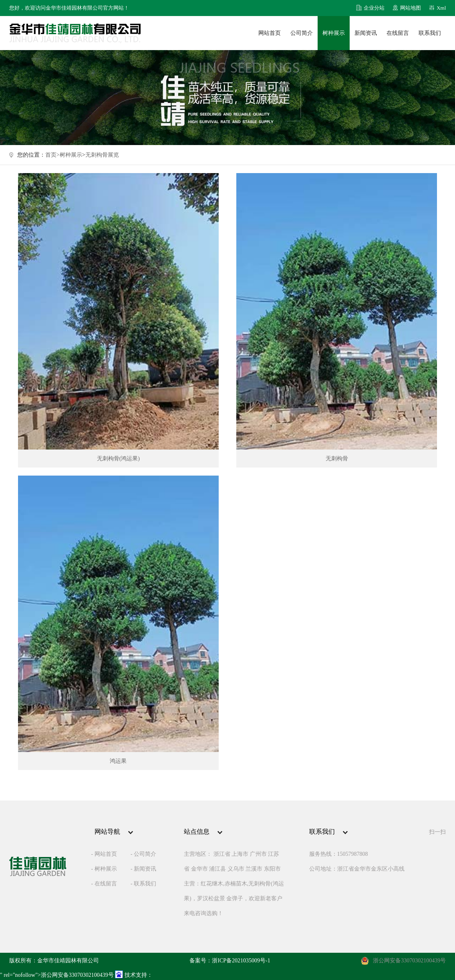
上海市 (240, 854)
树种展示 (334, 33)
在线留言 (398, 33)
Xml (441, 8)
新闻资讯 (366, 33)
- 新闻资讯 (143, 869)
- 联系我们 (143, 884)
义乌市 (236, 869)
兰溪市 (254, 869)
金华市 (199, 869)
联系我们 (430, 33)
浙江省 (222, 854)
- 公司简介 (143, 854)
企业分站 (374, 8)
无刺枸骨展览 (102, 155)
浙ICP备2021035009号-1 (241, 961)
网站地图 (411, 8)
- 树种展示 (104, 869)
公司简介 (302, 33)
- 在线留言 (104, 884)
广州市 (258, 854)
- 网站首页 (104, 854)
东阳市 (272, 869)
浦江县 (217, 869)
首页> (52, 155)
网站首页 (270, 33)
